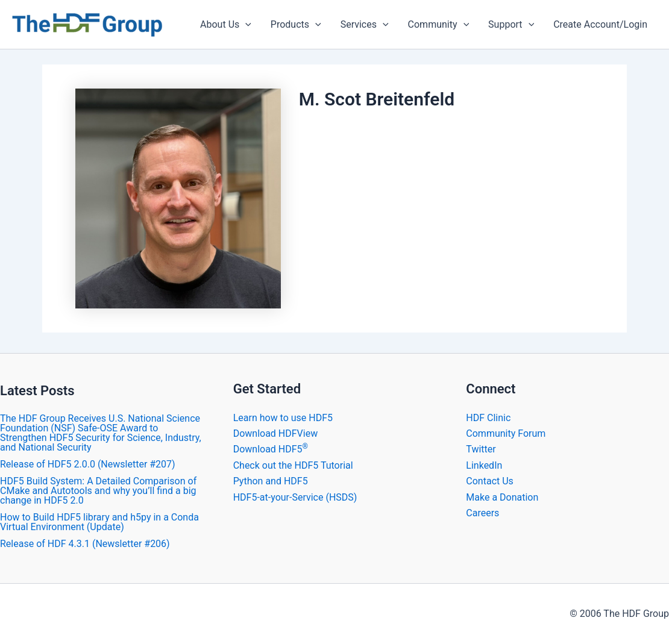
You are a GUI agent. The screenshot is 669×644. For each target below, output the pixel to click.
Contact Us (490, 481)
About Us (226, 25)
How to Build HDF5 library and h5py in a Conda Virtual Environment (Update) (99, 522)
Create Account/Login (600, 24)
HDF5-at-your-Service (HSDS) (295, 497)
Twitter (481, 449)
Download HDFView (276, 433)
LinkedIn (484, 465)
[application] (245, 25)
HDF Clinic (488, 418)
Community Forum (506, 433)
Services (365, 25)
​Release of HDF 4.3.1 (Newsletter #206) (85, 544)
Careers (482, 513)
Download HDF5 (271, 449)
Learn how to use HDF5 (283, 418)
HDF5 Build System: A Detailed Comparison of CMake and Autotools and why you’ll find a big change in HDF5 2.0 (98, 491)
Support (511, 25)
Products (296, 25)
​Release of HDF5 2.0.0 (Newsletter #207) (88, 464)
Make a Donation (502, 497)
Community (439, 25)
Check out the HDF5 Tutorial (293, 465)
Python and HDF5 (271, 481)
